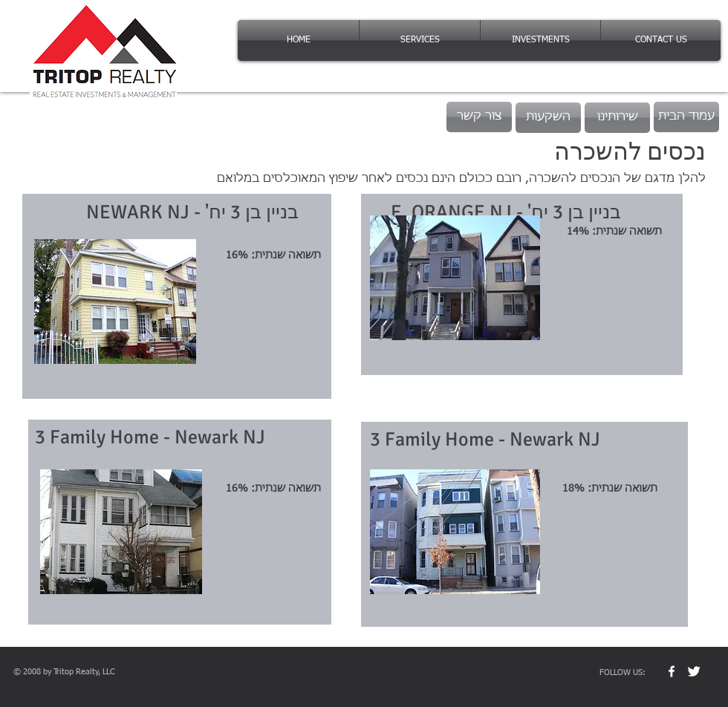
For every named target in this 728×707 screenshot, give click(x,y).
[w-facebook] (672, 671)
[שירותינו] (617, 118)
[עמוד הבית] (686, 117)
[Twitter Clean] (694, 671)
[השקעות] (548, 118)
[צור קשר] (479, 117)
